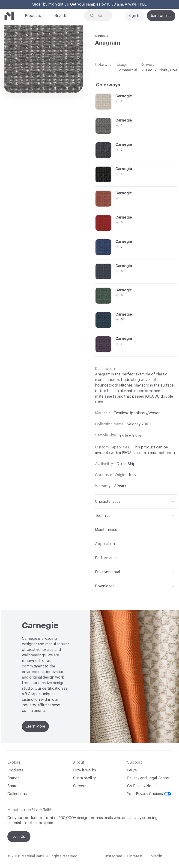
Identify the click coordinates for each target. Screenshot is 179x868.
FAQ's (132, 770)
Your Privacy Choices (149, 794)
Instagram (113, 856)
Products (33, 15)
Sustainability (84, 778)
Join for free (161, 16)
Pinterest (135, 856)
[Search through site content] (101, 16)
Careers (80, 786)
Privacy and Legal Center (148, 778)
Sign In (134, 16)
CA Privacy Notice (142, 786)
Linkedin (155, 856)
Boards (13, 786)
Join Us (19, 837)
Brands (61, 16)
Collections (17, 794)
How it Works (85, 770)
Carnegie (102, 36)
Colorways (108, 85)
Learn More (35, 726)
